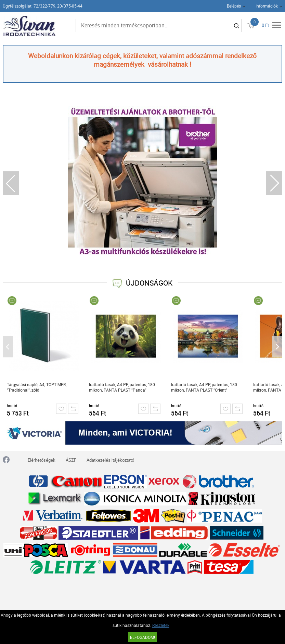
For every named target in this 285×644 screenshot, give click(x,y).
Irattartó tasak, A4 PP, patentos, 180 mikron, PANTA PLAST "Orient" (204, 387)
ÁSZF (71, 460)
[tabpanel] (142, 180)
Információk (267, 6)
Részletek (161, 625)
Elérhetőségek (42, 460)
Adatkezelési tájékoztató (110, 460)
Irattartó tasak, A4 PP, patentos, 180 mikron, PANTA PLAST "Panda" (122, 387)
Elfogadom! (142, 637)
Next (274, 183)
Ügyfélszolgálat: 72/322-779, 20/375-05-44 (43, 6)
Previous (11, 183)
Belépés (234, 6)
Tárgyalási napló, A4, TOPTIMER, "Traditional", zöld (37, 387)
